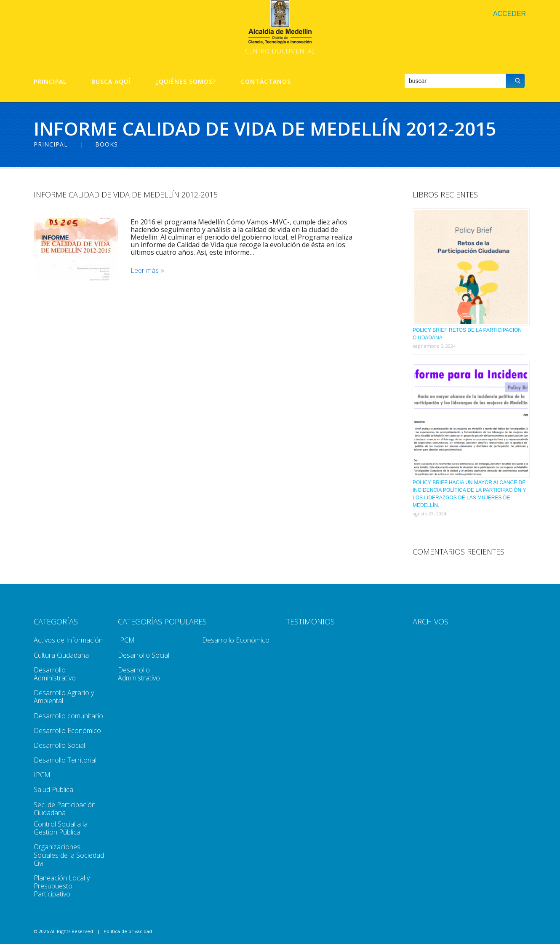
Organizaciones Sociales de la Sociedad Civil (69, 855)
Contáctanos (266, 82)
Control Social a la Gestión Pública (61, 828)
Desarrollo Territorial (65, 760)
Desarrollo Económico (67, 731)
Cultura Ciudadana (61, 655)
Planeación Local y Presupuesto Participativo (62, 886)
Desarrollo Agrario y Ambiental (64, 697)
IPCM (42, 775)
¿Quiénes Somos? (186, 82)
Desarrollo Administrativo (55, 674)
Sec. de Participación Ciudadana (65, 809)
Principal (50, 82)
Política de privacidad (128, 931)
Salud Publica (53, 789)
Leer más (145, 271)
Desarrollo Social (59, 745)
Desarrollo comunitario (68, 716)
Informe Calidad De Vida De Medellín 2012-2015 (126, 195)
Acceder (509, 14)
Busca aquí (111, 82)
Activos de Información (68, 640)
